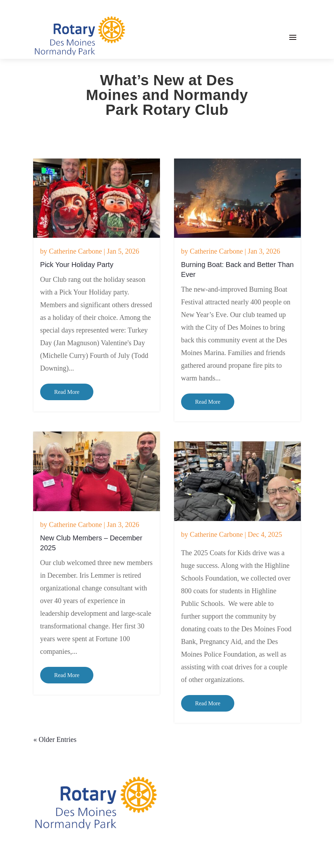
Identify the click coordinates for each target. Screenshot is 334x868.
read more (67, 392)
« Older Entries (55, 739)
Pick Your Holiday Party (77, 265)
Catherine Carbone (76, 251)
